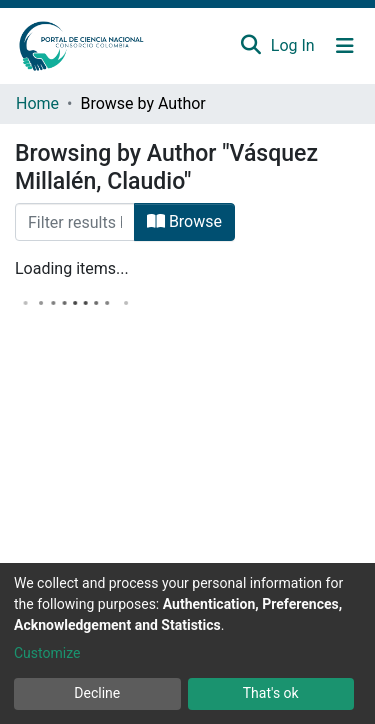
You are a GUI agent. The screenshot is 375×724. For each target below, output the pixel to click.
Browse (184, 221)
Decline (97, 693)
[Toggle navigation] (345, 46)
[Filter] (75, 222)
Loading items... (72, 268)
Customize (47, 653)
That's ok (271, 693)
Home (37, 103)
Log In (294, 45)
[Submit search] (250, 46)
